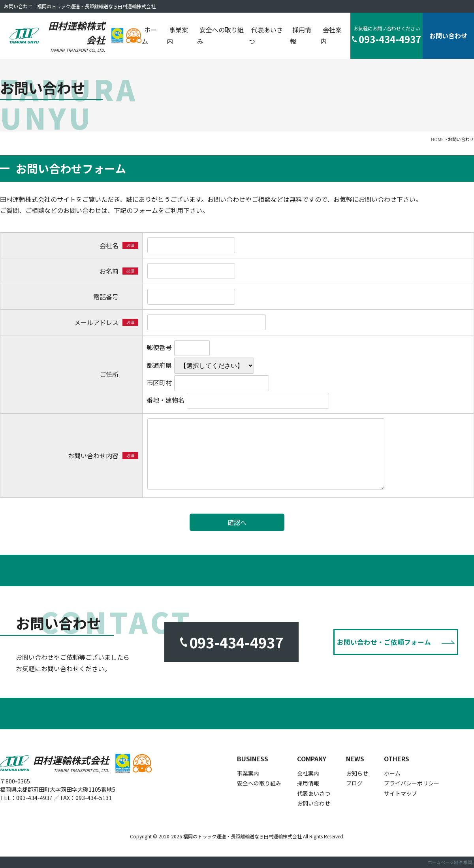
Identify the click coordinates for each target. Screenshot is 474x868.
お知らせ (357, 773)
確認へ (237, 522)
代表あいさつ (266, 35)
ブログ (354, 783)
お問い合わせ (448, 36)
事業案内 (177, 35)
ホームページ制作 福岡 (450, 862)
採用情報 (301, 35)
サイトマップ (401, 793)
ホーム (149, 35)
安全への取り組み (220, 35)
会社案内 (331, 35)
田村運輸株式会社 (74, 36)
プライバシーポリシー (412, 783)
